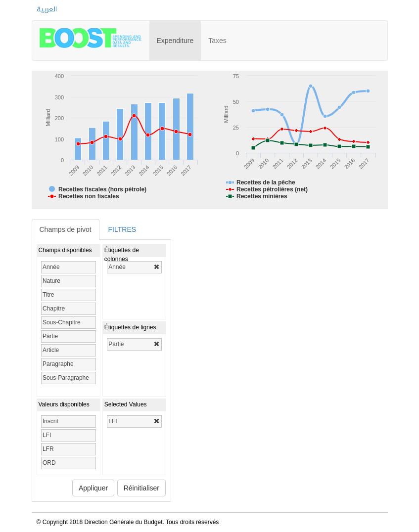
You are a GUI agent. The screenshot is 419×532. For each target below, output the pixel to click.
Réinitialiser (141, 488)
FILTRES (122, 229)
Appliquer (93, 488)
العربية (47, 10)
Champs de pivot (66, 229)
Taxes (217, 41)
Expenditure (179, 36)
